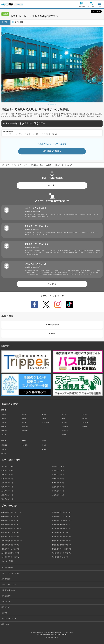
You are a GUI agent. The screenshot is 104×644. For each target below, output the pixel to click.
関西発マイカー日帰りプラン (62, 537)
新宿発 (4, 414)
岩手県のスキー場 (58, 467)
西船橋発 (65, 427)
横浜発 (44, 414)
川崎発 (44, 418)
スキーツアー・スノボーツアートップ (14, 165)
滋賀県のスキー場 (58, 487)
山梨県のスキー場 (7, 479)
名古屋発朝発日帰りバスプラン (12, 541)
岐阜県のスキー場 (58, 483)
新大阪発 (4, 445)
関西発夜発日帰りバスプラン (62, 529)
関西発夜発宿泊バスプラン (10, 533)
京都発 (4, 449)
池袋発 (4, 422)
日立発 (85, 418)
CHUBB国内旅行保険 (52, 325)
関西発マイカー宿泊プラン (10, 537)
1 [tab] (49, 104)
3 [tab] (53, 104)
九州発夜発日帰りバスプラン (62, 553)
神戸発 (4, 453)
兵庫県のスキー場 (7, 491)
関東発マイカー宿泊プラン (10, 520)
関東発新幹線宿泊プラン (10, 524)
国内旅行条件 (6, 607)
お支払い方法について (9, 584)
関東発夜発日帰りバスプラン (62, 512)
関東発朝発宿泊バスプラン (10, 516)
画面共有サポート (52, 638)
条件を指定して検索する (52, 151)
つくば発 (85, 422)
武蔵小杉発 (46, 422)
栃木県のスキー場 (7, 475)
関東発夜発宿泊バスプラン (61, 516)
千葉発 (64, 435)
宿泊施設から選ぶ (37, 165)
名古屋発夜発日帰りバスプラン (62, 541)
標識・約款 (5, 624)
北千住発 (4, 431)
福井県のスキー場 (7, 487)
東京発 (4, 418)
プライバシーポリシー (9, 618)
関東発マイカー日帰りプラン (62, 520)
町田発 (4, 427)
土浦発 (85, 427)
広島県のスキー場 (7, 495)
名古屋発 (25, 445)
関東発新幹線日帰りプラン (61, 524)
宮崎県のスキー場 (7, 499)
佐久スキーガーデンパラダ (37, 226)
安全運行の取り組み (8, 590)
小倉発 (44, 445)
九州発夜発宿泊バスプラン (61, 557)
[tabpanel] (52, 65)
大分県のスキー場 (58, 495)
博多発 (44, 449)
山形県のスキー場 (7, 471)
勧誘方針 (52, 334)
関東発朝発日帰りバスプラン (11, 512)
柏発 (64, 418)
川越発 (24, 418)
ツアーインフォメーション (10, 573)
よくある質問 (6, 596)
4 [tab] (55, 104)
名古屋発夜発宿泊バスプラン (62, 545)
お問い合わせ (6, 601)
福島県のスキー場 (58, 471)
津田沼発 (65, 431)
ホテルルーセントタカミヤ (64, 165)
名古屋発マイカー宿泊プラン (11, 549)
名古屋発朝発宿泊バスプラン (11, 545)
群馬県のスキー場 (58, 475)
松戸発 (64, 414)
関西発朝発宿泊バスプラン (61, 533)
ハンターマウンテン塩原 (36, 208)
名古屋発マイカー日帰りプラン (62, 549)
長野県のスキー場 (58, 479)
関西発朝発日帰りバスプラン (11, 529)
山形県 (49, 165)
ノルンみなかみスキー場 (36, 264)
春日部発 (25, 431)
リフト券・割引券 (7, 561)
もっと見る (52, 185)
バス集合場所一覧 (7, 567)
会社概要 (4, 613)
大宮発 (24, 414)
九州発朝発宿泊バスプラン (10, 557)
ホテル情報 (18, 22)
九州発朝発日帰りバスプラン (11, 553)
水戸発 (85, 414)
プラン (5, 22)
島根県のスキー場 (58, 491)
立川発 (4, 435)
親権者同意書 (6, 579)
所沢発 (24, 422)
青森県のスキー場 (7, 467)
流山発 (64, 422)
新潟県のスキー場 (7, 483)
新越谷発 (25, 427)
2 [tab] (51, 104)
